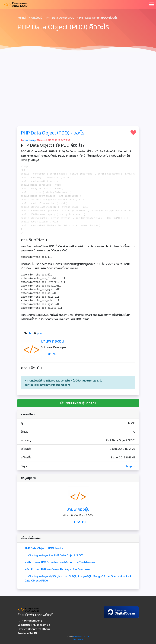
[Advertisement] (78, 80)
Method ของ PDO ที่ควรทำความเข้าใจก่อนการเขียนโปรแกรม (60, 562)
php (30, 333)
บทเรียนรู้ (37, 18)
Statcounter (78, 639)
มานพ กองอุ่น (30, 140)
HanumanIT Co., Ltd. (81, 637)
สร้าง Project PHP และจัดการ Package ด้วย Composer (58, 569)
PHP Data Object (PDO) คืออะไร (53, 133)
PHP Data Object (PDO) (61, 18)
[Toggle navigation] (152, 4)
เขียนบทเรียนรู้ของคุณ (78, 403)
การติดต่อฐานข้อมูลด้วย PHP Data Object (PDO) (54, 555)
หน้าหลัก (22, 18)
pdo (39, 333)
